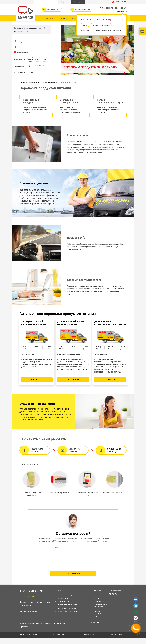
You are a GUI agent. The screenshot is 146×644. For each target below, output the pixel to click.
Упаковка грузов (87, 641)
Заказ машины (115, 596)
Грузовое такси (64, 607)
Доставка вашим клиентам (68, 611)
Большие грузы (116, 641)
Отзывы (97, 604)
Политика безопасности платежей (99, 618)
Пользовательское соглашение (101, 612)
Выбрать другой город (101, 25)
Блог (95, 623)
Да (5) (85, 25)
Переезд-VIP (78, 2)
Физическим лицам (28, 641)
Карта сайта (24, 633)
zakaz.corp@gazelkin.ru (30, 618)
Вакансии (97, 607)
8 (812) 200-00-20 (116, 8)
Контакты (113, 600)
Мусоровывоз (58, 641)
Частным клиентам (25, 2)
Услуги (58, 596)
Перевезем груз (64, 604)
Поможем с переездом (66, 601)
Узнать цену (37, 386)
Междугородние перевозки (68, 614)
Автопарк (97, 601)
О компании (96, 596)
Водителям (65, 2)
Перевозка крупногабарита (68, 617)
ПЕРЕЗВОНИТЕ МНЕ (73, 580)
